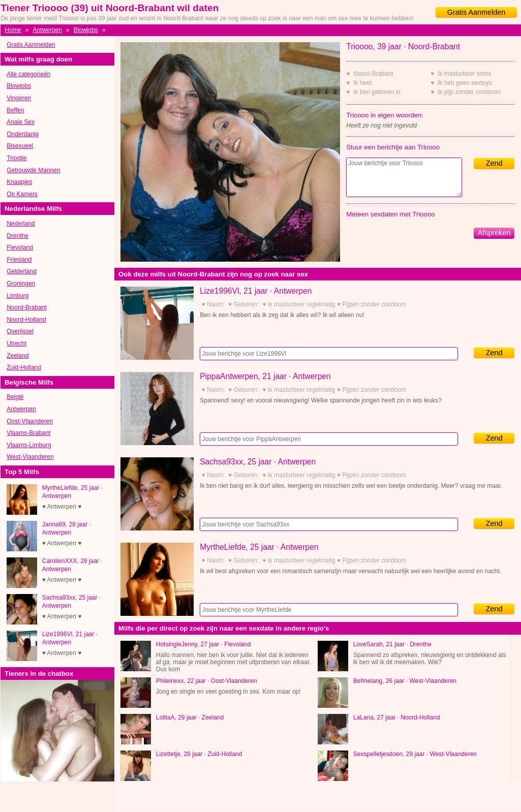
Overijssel (20, 331)
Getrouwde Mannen (33, 170)
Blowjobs (86, 30)
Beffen (15, 110)
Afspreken (494, 233)
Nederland (21, 224)
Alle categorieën (28, 74)
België (15, 397)
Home (13, 30)
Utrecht (17, 343)
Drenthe (18, 236)
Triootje (17, 158)
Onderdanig (23, 134)
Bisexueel (20, 146)
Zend (494, 163)
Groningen (21, 284)
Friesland (19, 260)
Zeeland (18, 356)
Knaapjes (19, 182)
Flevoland (20, 247)
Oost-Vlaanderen (30, 421)
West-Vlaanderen (30, 457)
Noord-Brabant (27, 307)
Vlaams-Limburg (29, 445)
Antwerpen (48, 30)
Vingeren (19, 98)
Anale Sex (21, 122)
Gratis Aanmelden (476, 12)
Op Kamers (22, 194)
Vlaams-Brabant (28, 433)
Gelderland (22, 271)
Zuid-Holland (24, 367)
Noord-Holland (26, 320)
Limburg (18, 296)
